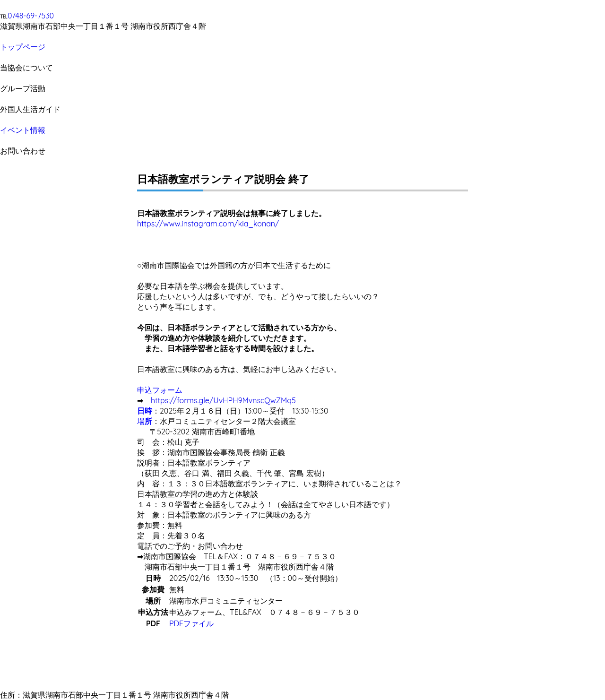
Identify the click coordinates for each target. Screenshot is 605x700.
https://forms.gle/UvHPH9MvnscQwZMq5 (223, 400)
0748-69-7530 (31, 16)
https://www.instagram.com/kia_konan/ (208, 224)
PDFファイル (191, 623)
